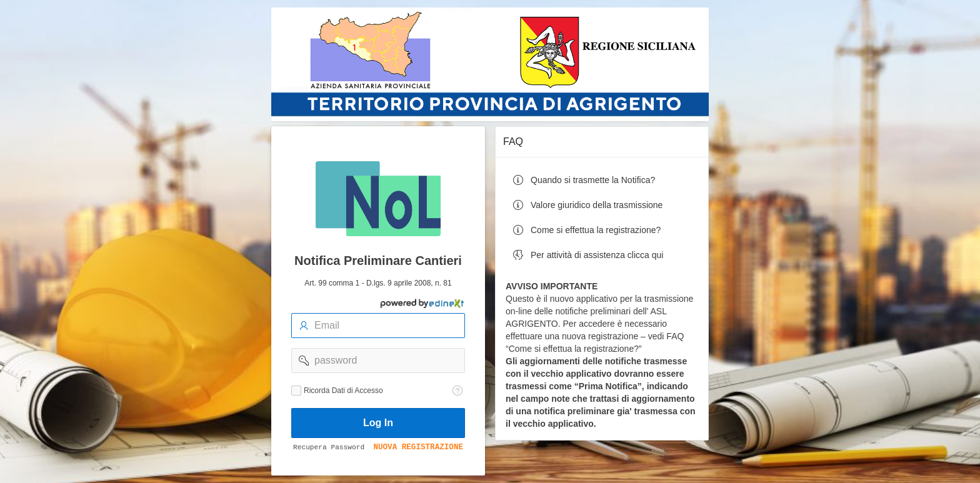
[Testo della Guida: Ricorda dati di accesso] (457, 391)
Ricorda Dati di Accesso (343, 391)
